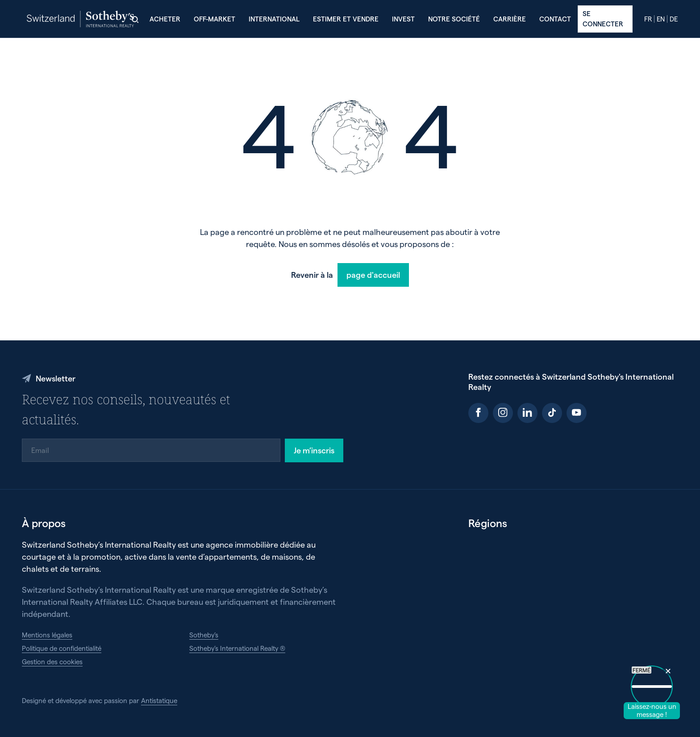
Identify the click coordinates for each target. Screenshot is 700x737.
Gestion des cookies (52, 662)
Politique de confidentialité (62, 648)
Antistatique (159, 700)
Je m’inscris (314, 450)
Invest (403, 19)
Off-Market (215, 19)
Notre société (454, 19)
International (274, 19)
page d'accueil (373, 274)
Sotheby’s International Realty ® (237, 648)
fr (648, 19)
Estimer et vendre (346, 19)
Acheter (165, 19)
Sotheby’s (204, 635)
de (674, 19)
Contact (555, 19)
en (661, 19)
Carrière (510, 19)
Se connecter (603, 18)
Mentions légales (47, 635)
